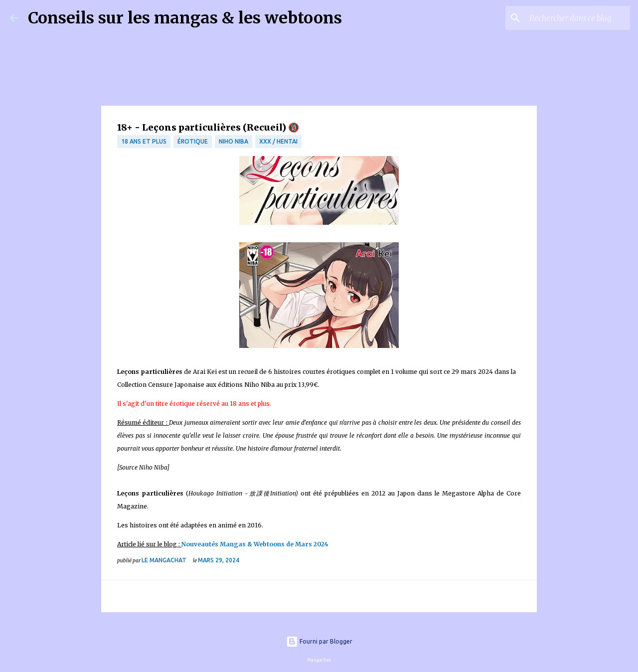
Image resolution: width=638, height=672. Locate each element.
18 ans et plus (144, 141)
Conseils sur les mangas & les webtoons (185, 18)
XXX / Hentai (278, 141)
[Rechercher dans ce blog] (578, 18)
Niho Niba (234, 141)
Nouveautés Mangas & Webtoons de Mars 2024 (256, 544)
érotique (193, 141)
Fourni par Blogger (319, 641)
